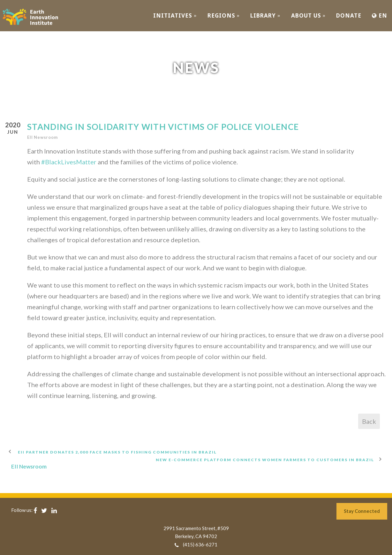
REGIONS (224, 15)
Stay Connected (362, 511)
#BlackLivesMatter (69, 162)
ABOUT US (309, 15)
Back (369, 421)
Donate (349, 15)
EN (380, 15)
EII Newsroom (42, 137)
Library (265, 15)
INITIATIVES (175, 15)
